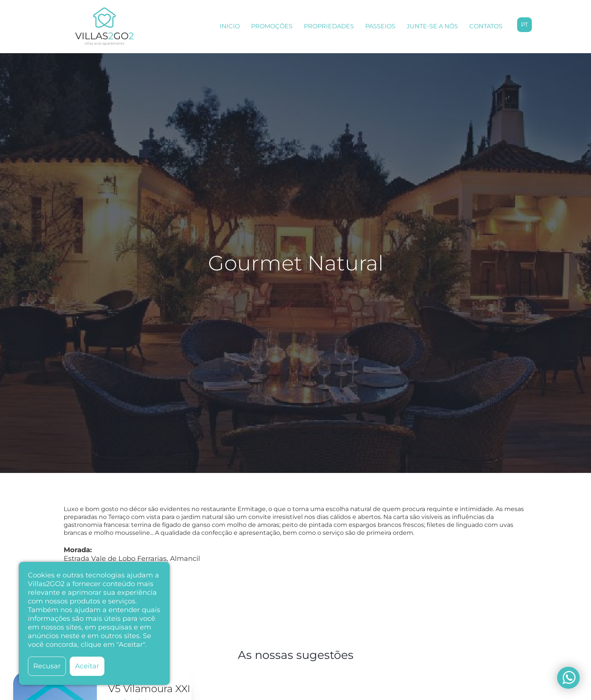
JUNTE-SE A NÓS (432, 26)
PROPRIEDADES (329, 26)
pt (524, 25)
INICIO (230, 26)
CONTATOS (486, 26)
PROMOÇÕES (272, 26)
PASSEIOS (380, 26)
